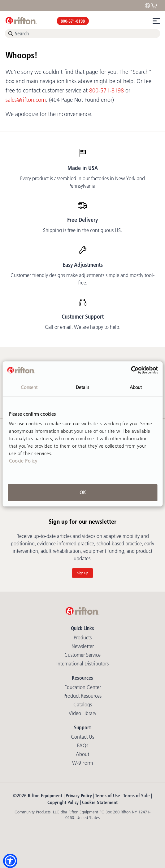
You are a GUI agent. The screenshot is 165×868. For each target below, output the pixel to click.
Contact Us (82, 737)
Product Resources (82, 696)
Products (83, 638)
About (82, 754)
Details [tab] (83, 387)
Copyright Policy (63, 802)
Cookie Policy (23, 461)
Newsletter (83, 646)
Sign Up (82, 573)
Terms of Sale (137, 796)
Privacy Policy (79, 796)
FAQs (83, 745)
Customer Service (82, 655)
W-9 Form (82, 763)
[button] (10, 861)
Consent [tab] (29, 387)
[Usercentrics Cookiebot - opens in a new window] (131, 370)
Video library (82, 713)
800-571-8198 (73, 21)
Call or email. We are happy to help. (83, 327)
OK (83, 492)
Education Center (83, 687)
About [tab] (136, 387)
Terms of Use (108, 796)
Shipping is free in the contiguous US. (82, 230)
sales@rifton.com (26, 100)
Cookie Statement (100, 802)
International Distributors (82, 664)
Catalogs (83, 705)
